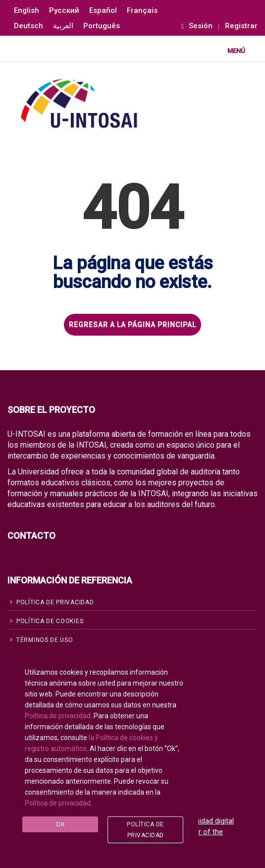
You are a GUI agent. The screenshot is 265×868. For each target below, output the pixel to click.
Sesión (197, 26)
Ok (60, 824)
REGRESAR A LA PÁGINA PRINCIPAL (132, 325)
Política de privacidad (58, 716)
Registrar (241, 26)
